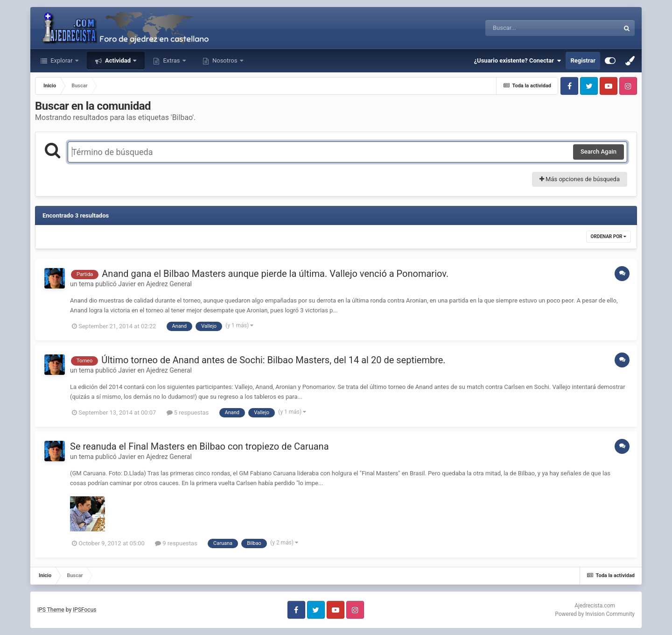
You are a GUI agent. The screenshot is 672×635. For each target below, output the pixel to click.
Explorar (62, 60)
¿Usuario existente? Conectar (518, 61)
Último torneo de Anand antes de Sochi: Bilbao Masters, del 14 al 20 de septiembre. (273, 360)
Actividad (118, 60)
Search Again (598, 152)
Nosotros (225, 60)
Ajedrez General (169, 284)
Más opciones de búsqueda (580, 179)
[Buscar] (527, 28)
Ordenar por (609, 236)
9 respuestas (176, 543)
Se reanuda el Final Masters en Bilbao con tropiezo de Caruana (199, 446)
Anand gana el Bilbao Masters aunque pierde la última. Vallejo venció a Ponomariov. (275, 274)
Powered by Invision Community (595, 614)
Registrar (583, 60)
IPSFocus (84, 610)
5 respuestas (188, 413)
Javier (127, 284)
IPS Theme (51, 610)
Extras (171, 60)
